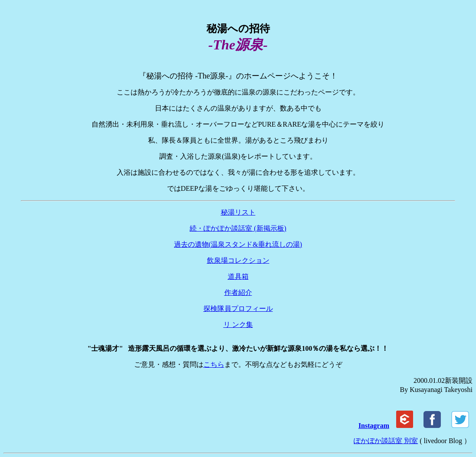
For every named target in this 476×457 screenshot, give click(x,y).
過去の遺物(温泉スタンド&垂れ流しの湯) (238, 244)
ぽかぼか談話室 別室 (386, 441)
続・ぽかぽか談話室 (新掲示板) (238, 228)
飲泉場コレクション (238, 260)
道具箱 (238, 276)
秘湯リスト (238, 212)
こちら (214, 364)
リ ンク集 (238, 325)
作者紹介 (238, 292)
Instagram (374, 426)
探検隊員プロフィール (238, 308)
